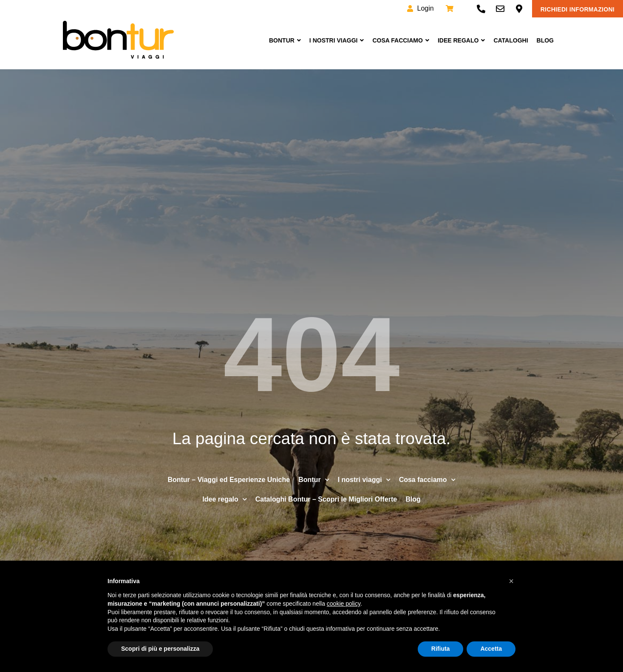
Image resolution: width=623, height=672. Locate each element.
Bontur (285, 40)
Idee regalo (224, 499)
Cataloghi (511, 40)
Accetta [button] (491, 649)
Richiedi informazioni (578, 9)
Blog (545, 40)
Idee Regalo (461, 40)
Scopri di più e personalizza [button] (160, 649)
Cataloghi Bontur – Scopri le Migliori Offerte (326, 499)
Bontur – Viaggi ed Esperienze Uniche (229, 480)
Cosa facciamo (401, 40)
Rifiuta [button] (441, 649)
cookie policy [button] (344, 604)
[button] (511, 581)
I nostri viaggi (337, 40)
